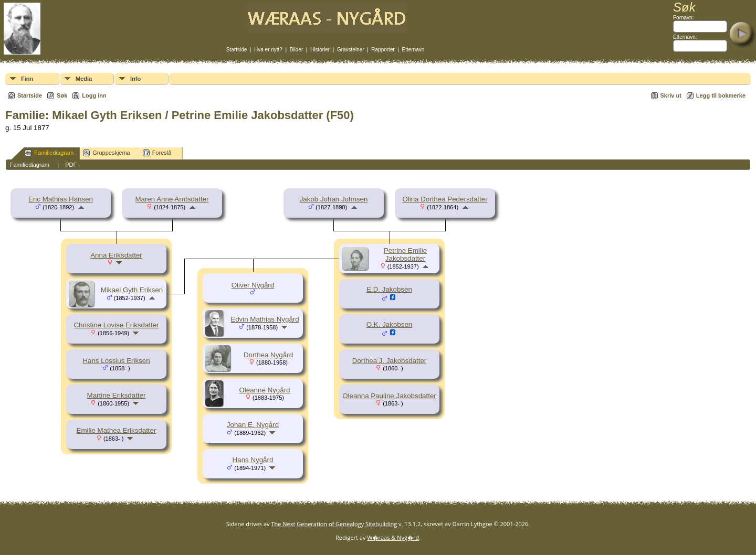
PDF (71, 165)
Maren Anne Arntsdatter (172, 199)
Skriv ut (671, 95)
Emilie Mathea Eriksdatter (117, 430)
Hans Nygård (253, 460)
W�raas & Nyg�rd (393, 537)
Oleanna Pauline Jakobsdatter (389, 396)
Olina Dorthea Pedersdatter (445, 199)
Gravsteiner (351, 50)
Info (135, 79)
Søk (62, 95)
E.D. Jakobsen (389, 289)
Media (84, 79)
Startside (237, 50)
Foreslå (157, 153)
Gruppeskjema (107, 153)
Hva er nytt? (268, 50)
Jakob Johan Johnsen (334, 199)
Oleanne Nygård (264, 390)
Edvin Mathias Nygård (265, 319)
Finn (27, 79)
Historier (320, 50)
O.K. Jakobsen (389, 324)
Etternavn (413, 50)
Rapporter (383, 50)
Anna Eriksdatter (116, 255)
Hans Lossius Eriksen (116, 361)
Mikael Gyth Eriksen (132, 290)
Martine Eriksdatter (117, 395)
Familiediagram (49, 153)
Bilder (297, 50)
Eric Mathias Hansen (61, 199)
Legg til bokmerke (721, 95)
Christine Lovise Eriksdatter (116, 325)
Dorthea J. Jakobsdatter (390, 361)
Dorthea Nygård (268, 355)
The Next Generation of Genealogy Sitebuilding (334, 524)
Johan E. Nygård (253, 425)
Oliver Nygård (253, 285)
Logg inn (94, 95)
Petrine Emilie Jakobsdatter (405, 254)
